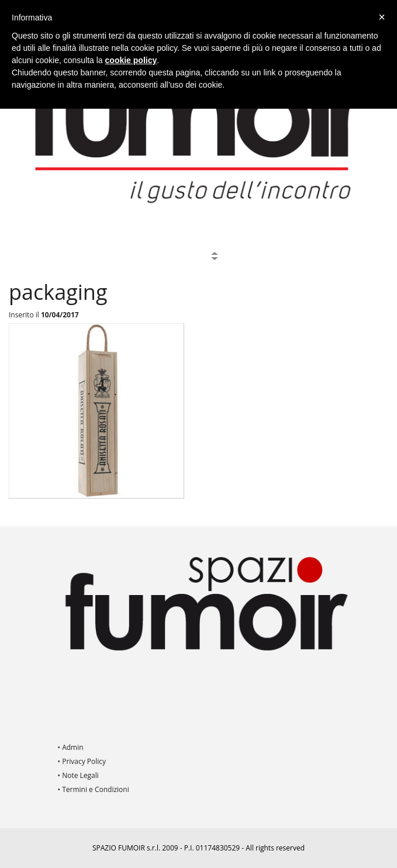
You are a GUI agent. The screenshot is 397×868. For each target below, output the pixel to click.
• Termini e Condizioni (94, 789)
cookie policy (131, 60)
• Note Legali (78, 775)
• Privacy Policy (82, 761)
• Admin (71, 747)
